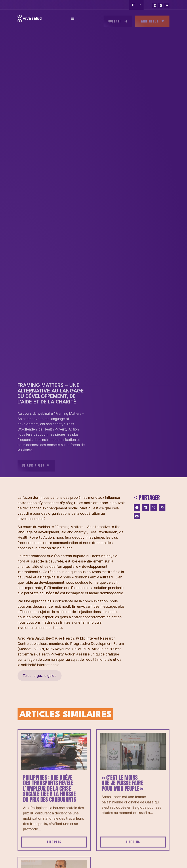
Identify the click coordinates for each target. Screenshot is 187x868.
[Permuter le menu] (73, 21)
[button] (137, 508)
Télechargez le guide (40, 676)
